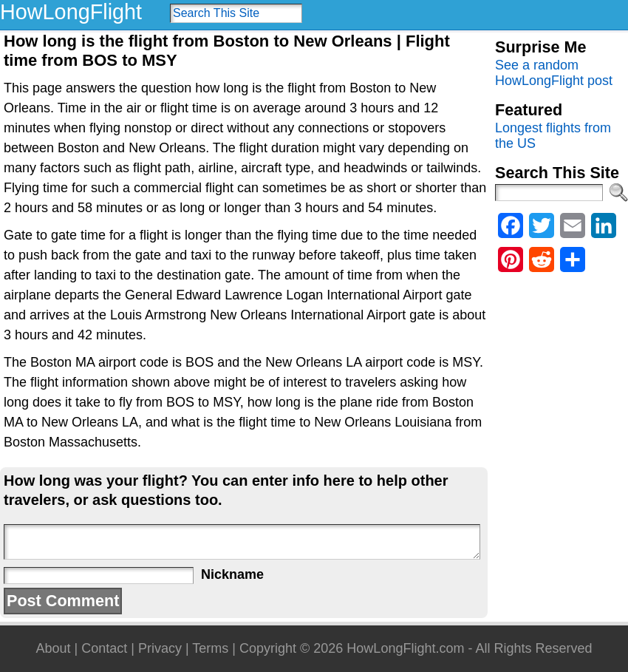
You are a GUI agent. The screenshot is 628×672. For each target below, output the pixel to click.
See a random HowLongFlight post (554, 73)
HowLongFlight (71, 12)
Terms (210, 648)
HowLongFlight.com (405, 648)
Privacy (160, 648)
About (53, 648)
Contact (104, 648)
